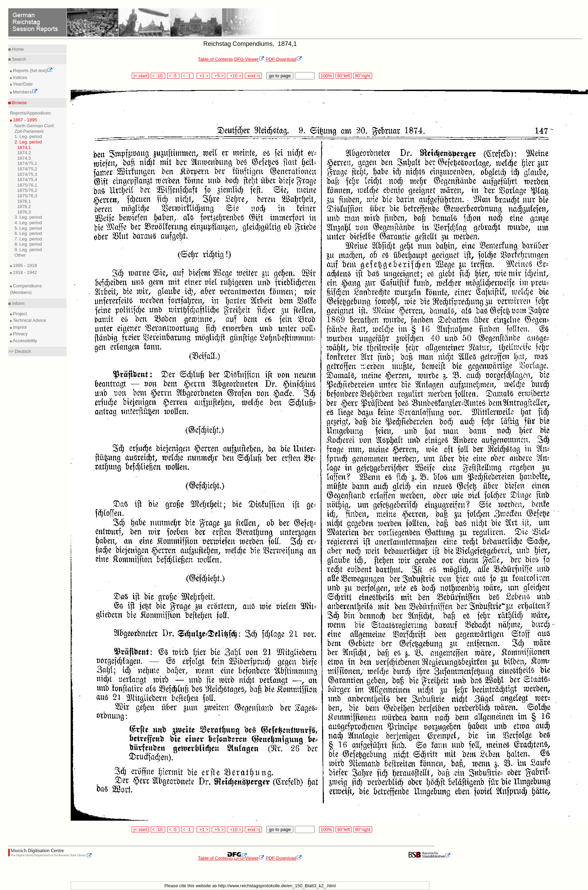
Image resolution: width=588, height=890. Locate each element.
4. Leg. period (28, 223)
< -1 (188, 76)
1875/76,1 (27, 185)
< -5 (173, 76)
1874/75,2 (27, 169)
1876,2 (24, 206)
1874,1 (24, 147)
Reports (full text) (32, 71)
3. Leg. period (28, 217)
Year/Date (22, 84)
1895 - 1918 (24, 265)
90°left (343, 76)
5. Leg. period (28, 228)
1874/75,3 (27, 174)
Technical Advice (29, 320)
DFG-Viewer (249, 59)
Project (19, 314)
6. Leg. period (28, 233)
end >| (253, 76)
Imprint (19, 327)
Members (25, 92)
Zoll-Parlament (29, 131)
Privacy (20, 334)
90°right (362, 76)
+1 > (203, 76)
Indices (19, 77)
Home (17, 49)
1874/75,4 (27, 180)
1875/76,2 (27, 190)
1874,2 (24, 153)
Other (20, 255)
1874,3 (24, 158)
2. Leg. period (28, 142)
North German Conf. (35, 126)
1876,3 (24, 212)
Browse (19, 103)
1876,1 (24, 201)
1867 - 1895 (24, 120)
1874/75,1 (27, 163)
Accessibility (24, 341)
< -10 (158, 76)
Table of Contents (215, 59)
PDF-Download (284, 59)
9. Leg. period (28, 250)
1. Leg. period (28, 136)
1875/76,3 (27, 196)
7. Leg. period (28, 239)
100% (326, 76)
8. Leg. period (28, 244)
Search (18, 59)
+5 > (218, 76)
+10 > (235, 76)
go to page (280, 76)
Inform (18, 303)
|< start (140, 76)
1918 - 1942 (24, 272)
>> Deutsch (20, 351)
